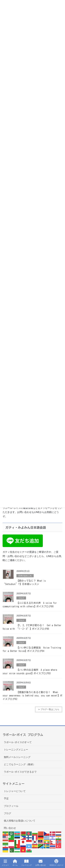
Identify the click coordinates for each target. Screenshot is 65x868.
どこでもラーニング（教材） (20, 764)
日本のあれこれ (25, 576)
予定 (6, 798)
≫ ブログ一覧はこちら (49, 709)
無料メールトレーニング (17, 757)
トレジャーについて (15, 791)
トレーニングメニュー (16, 750)
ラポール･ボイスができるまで (20, 772)
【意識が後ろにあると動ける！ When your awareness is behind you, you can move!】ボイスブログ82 (32, 696)
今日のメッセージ (56, 863)
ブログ (21, 598)
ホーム (15, 863)
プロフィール (11, 806)
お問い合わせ (41, 863)
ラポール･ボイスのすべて (18, 742)
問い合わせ (10, 828)
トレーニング (27, 863)
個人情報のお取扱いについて (20, 821)
